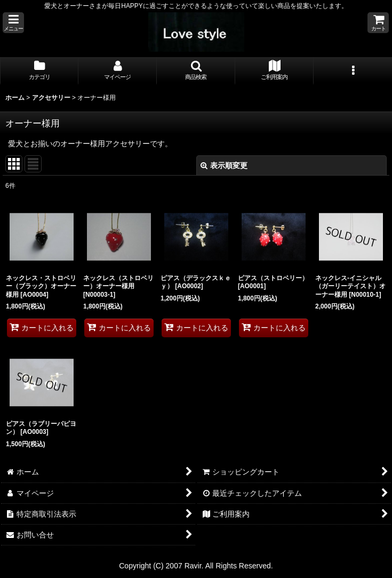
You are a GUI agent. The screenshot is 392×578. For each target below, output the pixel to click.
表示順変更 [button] (224, 165)
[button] (13, 23)
